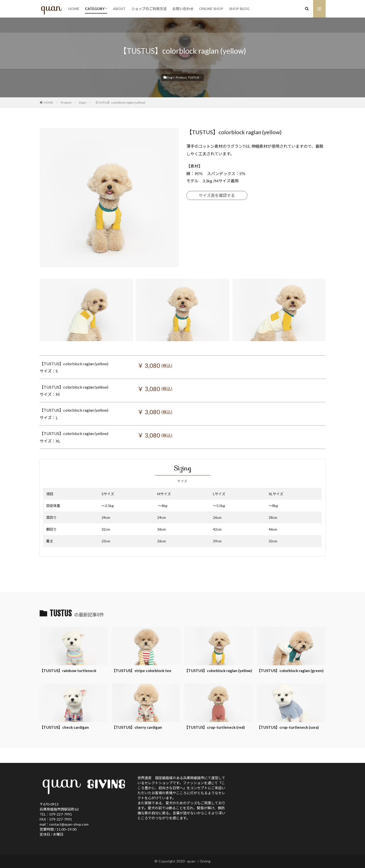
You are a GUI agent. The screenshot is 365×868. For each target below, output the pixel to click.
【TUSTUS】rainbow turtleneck (68, 671)
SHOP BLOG (239, 9)
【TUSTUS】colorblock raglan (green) (290, 671)
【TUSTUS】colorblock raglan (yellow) (120, 102)
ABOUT (119, 9)
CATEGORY (95, 9)
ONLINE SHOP (211, 9)
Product (181, 77)
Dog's (171, 77)
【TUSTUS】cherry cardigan (137, 727)
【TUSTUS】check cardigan (64, 727)
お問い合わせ (183, 9)
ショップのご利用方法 (149, 9)
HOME (74, 9)
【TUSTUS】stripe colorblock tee (142, 671)
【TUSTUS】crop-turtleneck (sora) (288, 727)
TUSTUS (193, 77)
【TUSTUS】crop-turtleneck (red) (215, 727)
